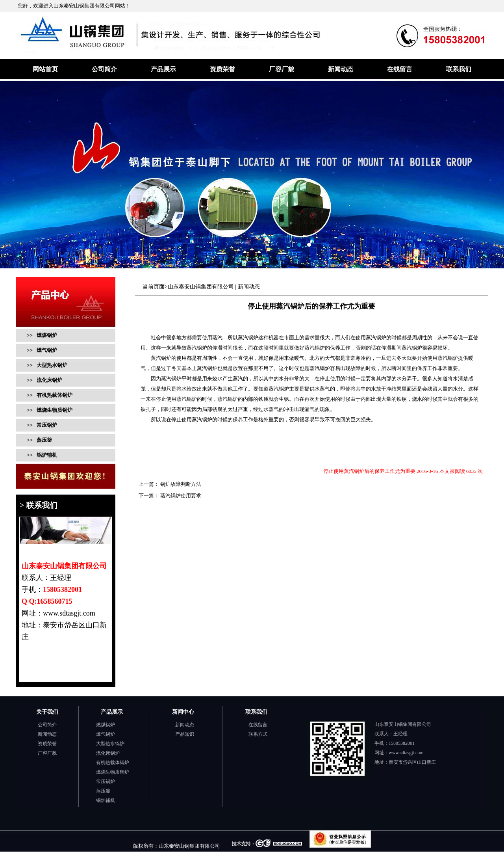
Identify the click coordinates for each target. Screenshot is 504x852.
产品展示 (163, 69)
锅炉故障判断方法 (180, 484)
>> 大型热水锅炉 (46, 365)
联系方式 (258, 734)
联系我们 (459, 69)
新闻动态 (341, 69)
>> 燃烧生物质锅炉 (49, 410)
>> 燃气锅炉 (41, 350)
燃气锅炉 (106, 734)
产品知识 (185, 734)
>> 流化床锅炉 (44, 380)
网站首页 (45, 69)
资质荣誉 (222, 69)
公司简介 (104, 69)
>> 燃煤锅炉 (42, 335)
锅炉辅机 (106, 800)
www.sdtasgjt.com (406, 753)
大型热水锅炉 (110, 744)
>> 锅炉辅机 (41, 455)
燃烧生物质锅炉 (113, 772)
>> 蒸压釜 (39, 440)
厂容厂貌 (282, 69)
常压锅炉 (106, 781)
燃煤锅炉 (106, 725)
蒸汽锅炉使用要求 (180, 496)
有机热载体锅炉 (113, 763)
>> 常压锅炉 (41, 425)
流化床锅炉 (108, 753)
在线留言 (400, 69)
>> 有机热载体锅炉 (49, 395)
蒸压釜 (103, 791)
